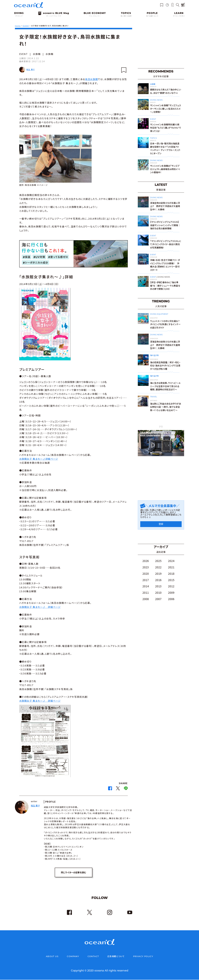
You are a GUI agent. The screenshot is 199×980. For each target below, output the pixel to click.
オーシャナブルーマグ (54, 16)
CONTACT (93, 957)
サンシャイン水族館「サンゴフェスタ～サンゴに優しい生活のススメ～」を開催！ (165, 109)
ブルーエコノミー (95, 16)
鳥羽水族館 (91, 79)
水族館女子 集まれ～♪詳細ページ (39, 459)
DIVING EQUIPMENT (159, 314)
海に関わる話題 (126, 16)
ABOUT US (52, 957)
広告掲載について (116, 957)
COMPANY (73, 957)
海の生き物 (154, 355)
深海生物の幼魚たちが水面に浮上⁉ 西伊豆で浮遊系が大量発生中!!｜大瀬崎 (165, 206)
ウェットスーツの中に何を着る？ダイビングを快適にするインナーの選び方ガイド (165, 324)
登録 (161, 524)
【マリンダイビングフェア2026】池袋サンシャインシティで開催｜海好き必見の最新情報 (165, 225)
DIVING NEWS (156, 100)
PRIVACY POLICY (143, 957)
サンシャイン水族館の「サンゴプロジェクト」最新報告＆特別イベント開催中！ (165, 169)
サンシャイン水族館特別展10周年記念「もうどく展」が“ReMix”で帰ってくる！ (166, 128)
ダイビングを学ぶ (179, 16)
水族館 (37, 54)
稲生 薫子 (31, 69)
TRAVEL (154, 397)
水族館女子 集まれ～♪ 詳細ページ (40, 607)
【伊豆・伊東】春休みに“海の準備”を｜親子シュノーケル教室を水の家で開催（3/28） (165, 286)
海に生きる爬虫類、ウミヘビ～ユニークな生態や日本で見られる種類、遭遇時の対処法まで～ (165, 386)
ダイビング (19, 16)
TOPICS (153, 138)
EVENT (24, 54)
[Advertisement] (161, 46)
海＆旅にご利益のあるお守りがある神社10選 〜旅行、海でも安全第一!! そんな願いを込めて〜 (166, 407)
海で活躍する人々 (152, 16)
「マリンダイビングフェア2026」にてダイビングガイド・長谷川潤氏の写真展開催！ (166, 244)
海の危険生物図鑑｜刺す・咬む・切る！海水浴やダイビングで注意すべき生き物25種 (165, 366)
